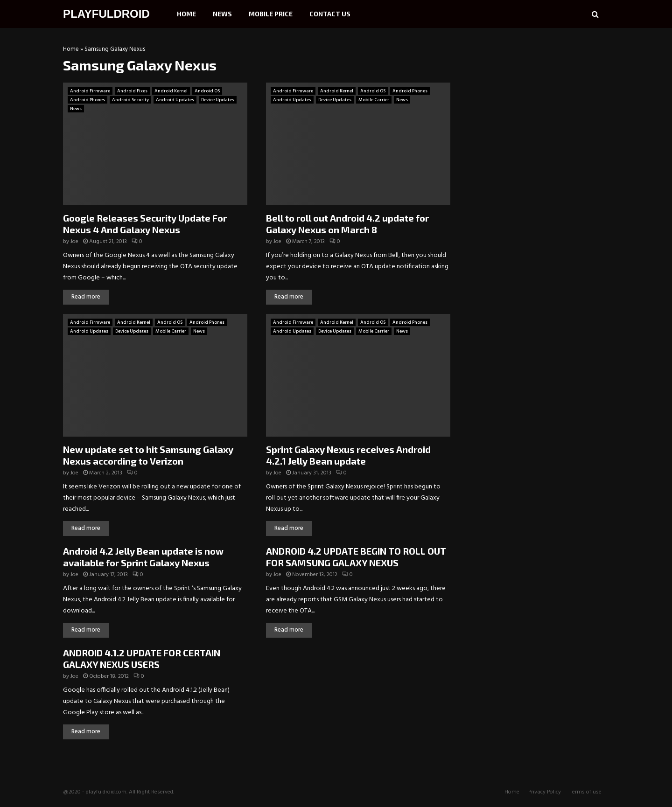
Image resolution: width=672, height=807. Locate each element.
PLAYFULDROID (106, 14)
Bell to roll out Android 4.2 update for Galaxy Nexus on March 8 (347, 224)
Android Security (130, 100)
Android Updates (175, 100)
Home (186, 14)
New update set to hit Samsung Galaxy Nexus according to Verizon (148, 455)
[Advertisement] (539, 105)
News (222, 14)
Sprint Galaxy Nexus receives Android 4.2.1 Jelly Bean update (348, 455)
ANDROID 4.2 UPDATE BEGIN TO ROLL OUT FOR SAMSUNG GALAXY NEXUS (356, 557)
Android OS (207, 91)
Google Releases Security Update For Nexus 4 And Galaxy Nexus (145, 224)
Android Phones (87, 100)
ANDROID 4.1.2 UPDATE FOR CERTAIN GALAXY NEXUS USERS (142, 658)
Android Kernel (171, 91)
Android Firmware (90, 91)
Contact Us (330, 14)
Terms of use (586, 792)
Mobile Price (271, 14)
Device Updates (218, 100)
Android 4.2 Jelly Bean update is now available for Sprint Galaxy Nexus (143, 557)
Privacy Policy (545, 792)
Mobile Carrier (374, 100)
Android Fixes (132, 91)
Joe (74, 242)
